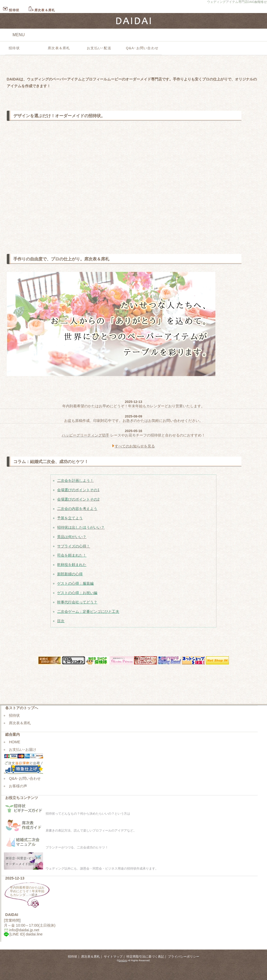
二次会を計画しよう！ (75, 480)
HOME (14, 742)
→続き (33, 895)
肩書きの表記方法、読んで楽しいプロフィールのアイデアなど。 (70, 831)
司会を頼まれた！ (72, 555)
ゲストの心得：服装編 (75, 583)
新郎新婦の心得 (70, 574)
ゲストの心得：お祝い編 (77, 593)
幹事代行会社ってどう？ (77, 602)
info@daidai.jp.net (24, 930)
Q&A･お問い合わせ (142, 48)
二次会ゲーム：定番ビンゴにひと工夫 (88, 611)
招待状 (11, 10)
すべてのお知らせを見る (135, 446)
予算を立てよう (70, 518)
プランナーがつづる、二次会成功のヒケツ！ (56, 847)
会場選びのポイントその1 (78, 490)
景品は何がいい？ (72, 537)
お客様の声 (18, 786)
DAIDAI (123, 960)
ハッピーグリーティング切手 (86, 435)
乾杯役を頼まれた (72, 565)
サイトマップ (113, 957)
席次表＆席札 (42, 10)
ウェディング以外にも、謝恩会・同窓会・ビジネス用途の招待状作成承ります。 (81, 869)
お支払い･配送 (99, 48)
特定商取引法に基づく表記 (145, 957)
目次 (61, 621)
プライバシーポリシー (184, 957)
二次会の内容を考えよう (77, 509)
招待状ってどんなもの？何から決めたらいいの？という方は (67, 814)
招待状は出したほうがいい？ (81, 527)
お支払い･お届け (23, 750)
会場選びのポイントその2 (78, 499)
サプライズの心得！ (74, 546)
